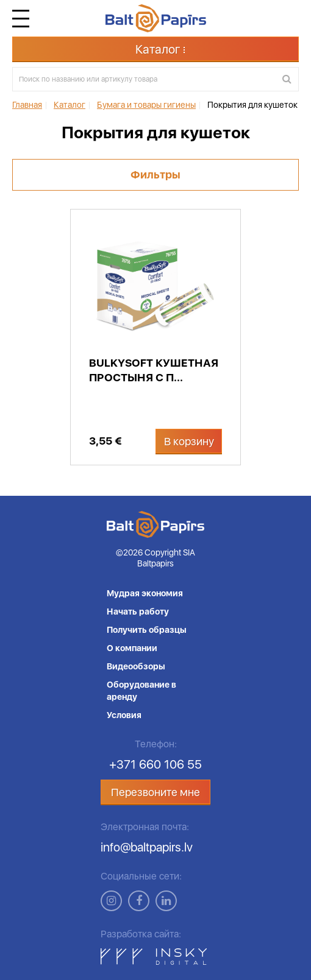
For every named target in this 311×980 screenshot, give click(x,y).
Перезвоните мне (155, 792)
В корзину (189, 441)
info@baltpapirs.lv (147, 847)
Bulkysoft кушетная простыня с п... (154, 370)
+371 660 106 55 (155, 764)
